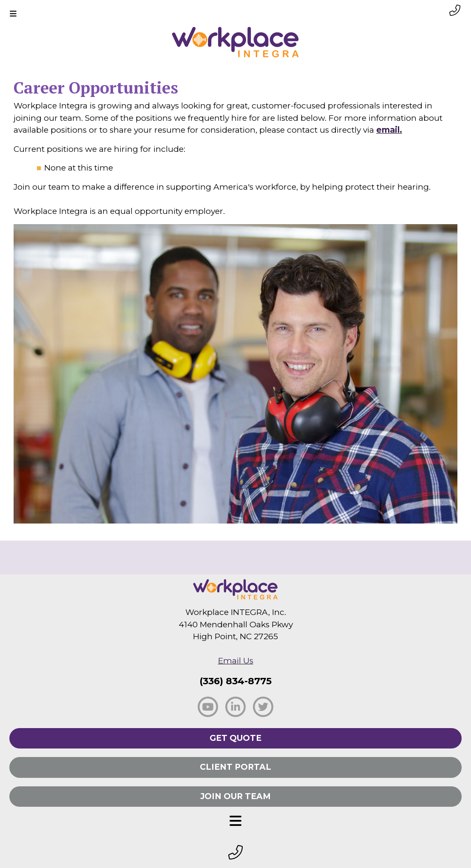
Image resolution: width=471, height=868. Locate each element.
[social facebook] (208, 706)
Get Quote (235, 738)
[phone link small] (455, 10)
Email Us (236, 661)
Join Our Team (235, 796)
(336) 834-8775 (235, 681)
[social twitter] (263, 706)
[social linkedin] (235, 706)
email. (389, 130)
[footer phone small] (235, 853)
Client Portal (235, 767)
